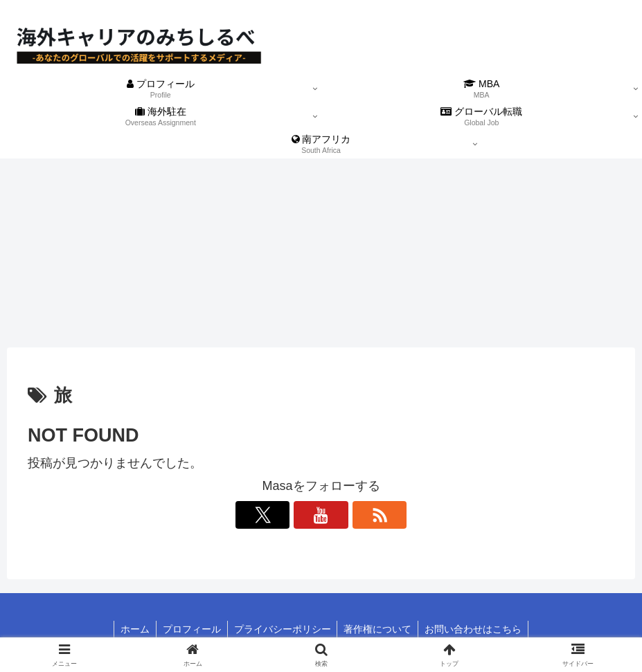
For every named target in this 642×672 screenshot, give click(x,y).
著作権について (380, 629)
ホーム (132, 629)
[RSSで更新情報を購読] (353, 515)
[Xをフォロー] (289, 515)
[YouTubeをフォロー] (321, 515)
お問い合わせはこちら (476, 629)
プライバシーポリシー (283, 629)
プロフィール (190, 629)
